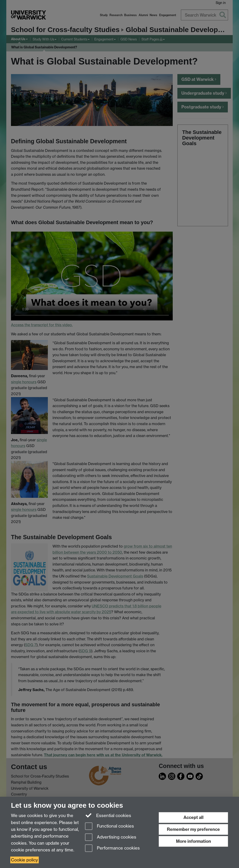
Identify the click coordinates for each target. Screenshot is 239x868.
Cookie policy (25, 860)
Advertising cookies (111, 838)
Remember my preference (193, 829)
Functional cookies (109, 827)
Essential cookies (108, 815)
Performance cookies (112, 848)
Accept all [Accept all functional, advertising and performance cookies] (193, 817)
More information (193, 841)
